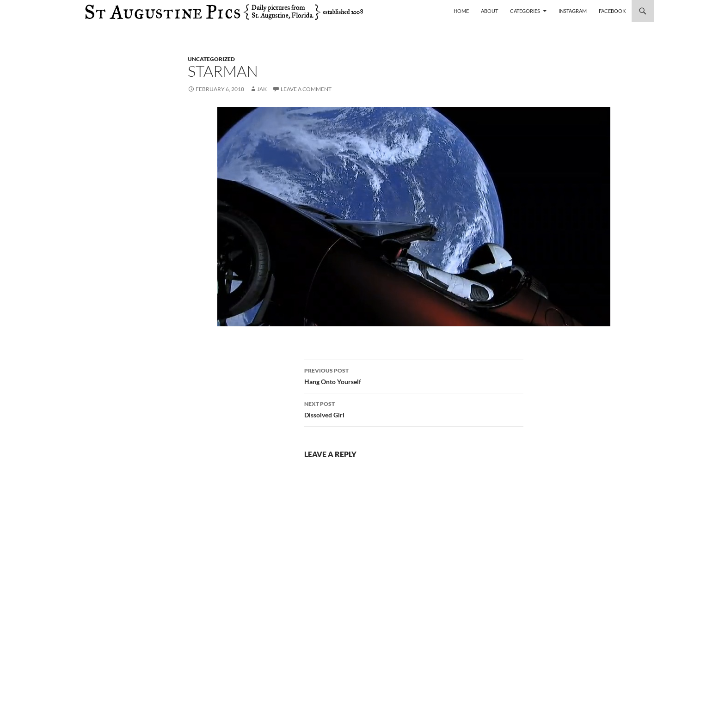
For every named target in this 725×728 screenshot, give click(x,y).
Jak (262, 89)
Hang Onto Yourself (414, 375)
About (489, 11)
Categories (525, 11)
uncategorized (211, 59)
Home (461, 11)
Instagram (573, 11)
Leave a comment (306, 89)
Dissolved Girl (414, 409)
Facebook (612, 11)
